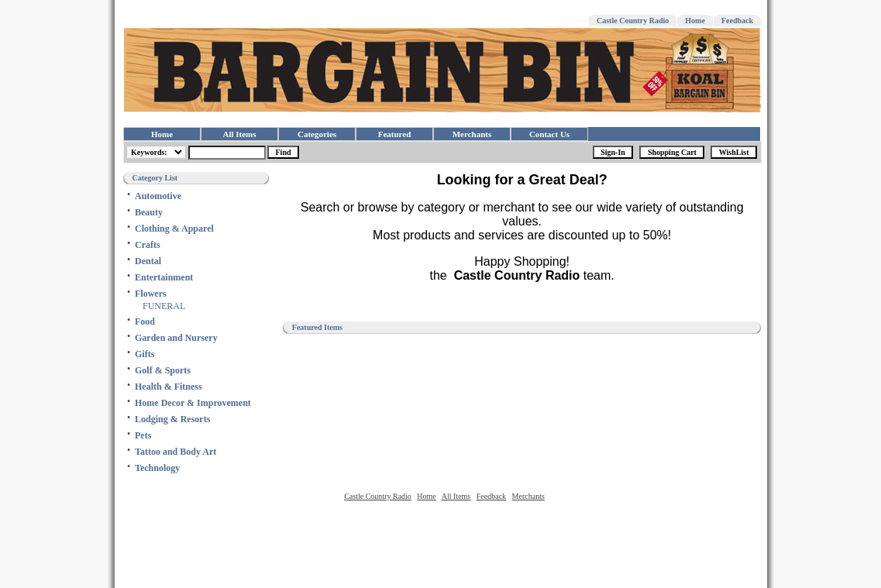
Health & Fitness (169, 387)
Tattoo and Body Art (176, 452)
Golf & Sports (163, 370)
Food (145, 322)
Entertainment (164, 277)
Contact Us (549, 134)
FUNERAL (164, 306)
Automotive (158, 196)
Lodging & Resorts (172, 419)
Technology (157, 468)
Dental (148, 261)
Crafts (148, 245)
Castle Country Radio (633, 21)
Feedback (737, 21)
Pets (143, 435)
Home (695, 21)
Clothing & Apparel (174, 229)
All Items (239, 134)
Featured (395, 134)
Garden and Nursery (176, 338)
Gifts (145, 354)
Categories (317, 134)
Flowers (151, 294)
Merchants (472, 134)
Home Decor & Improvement (193, 403)
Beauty (149, 212)
